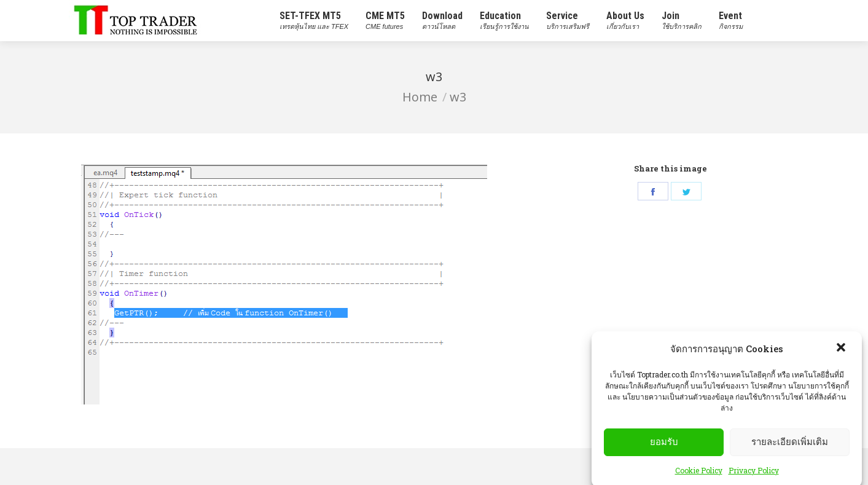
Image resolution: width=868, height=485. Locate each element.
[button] (842, 362)
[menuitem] (314, 21)
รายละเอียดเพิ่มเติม (790, 456)
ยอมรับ (664, 456)
